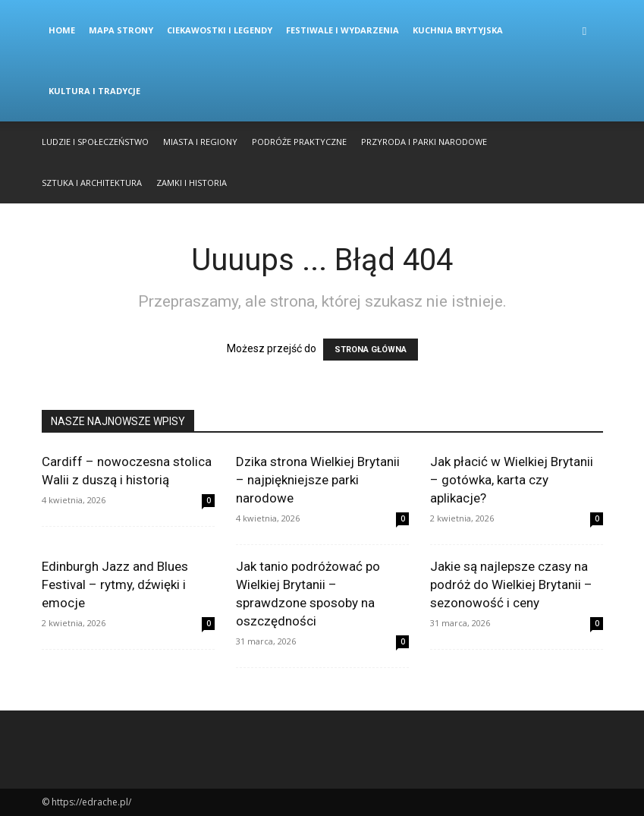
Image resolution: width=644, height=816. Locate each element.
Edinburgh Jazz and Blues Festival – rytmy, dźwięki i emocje (115, 584)
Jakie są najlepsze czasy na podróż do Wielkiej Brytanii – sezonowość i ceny (511, 584)
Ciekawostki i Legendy (220, 30)
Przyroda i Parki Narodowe (424, 142)
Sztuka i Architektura (92, 183)
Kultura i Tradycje (94, 91)
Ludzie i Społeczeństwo (95, 142)
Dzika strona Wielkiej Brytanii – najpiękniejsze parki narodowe (318, 480)
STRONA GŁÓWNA (371, 350)
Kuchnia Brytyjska (458, 30)
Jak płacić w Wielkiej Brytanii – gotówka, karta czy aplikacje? (512, 480)
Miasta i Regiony (200, 142)
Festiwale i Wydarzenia (342, 30)
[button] (585, 31)
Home (62, 30)
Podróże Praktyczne (299, 142)
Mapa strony (121, 30)
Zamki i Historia (192, 183)
